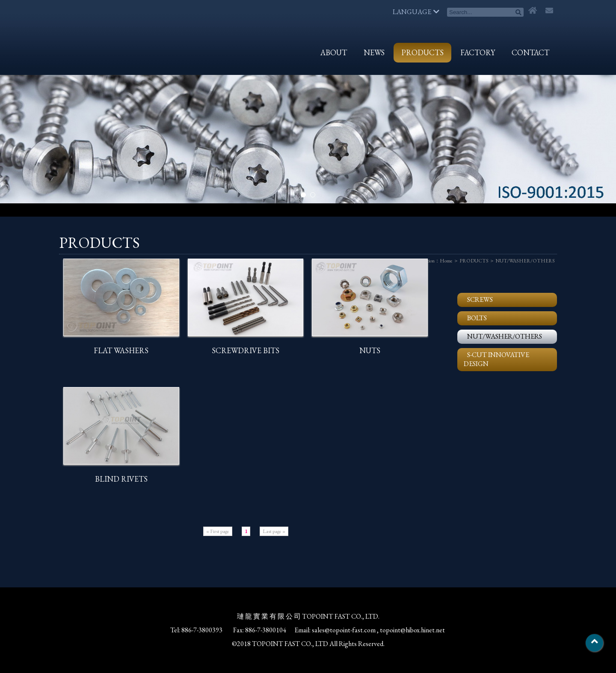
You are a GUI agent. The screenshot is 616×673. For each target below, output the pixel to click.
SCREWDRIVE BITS (246, 350)
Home (446, 261)
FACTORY (478, 52)
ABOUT (334, 52)
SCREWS (480, 299)
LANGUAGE (416, 12)
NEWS (374, 52)
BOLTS (477, 318)
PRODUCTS (422, 52)
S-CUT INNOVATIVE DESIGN (496, 359)
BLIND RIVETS (121, 479)
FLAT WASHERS (121, 350)
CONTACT (530, 52)
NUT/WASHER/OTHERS (525, 261)
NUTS (370, 350)
